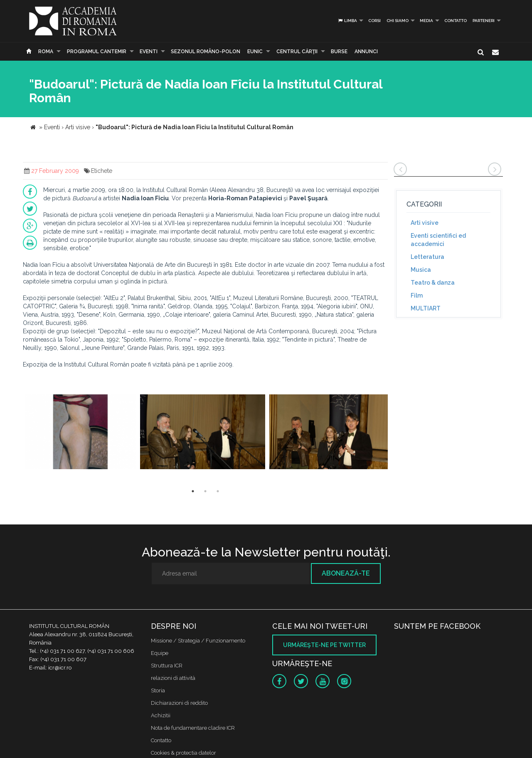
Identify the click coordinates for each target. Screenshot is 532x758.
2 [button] (205, 491)
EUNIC (255, 52)
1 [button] (193, 491)
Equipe (160, 653)
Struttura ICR (167, 666)
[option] (80, 433)
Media (426, 21)
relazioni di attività (173, 678)
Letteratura (427, 257)
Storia (158, 690)
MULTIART (426, 308)
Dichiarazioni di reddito (179, 703)
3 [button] (218, 491)
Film (417, 295)
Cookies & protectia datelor (183, 753)
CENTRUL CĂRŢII (297, 52)
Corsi (374, 21)
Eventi (149, 52)
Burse (339, 52)
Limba (347, 21)
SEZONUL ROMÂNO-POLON (206, 52)
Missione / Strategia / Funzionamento (198, 641)
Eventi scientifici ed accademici (438, 240)
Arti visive (425, 223)
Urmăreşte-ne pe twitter (324, 645)
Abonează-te (346, 573)
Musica (421, 270)
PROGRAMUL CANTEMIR (97, 52)
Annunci (366, 52)
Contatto (456, 21)
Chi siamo (398, 21)
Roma (46, 52)
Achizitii (161, 715)
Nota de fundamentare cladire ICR (193, 728)
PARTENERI (484, 21)
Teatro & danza (433, 283)
